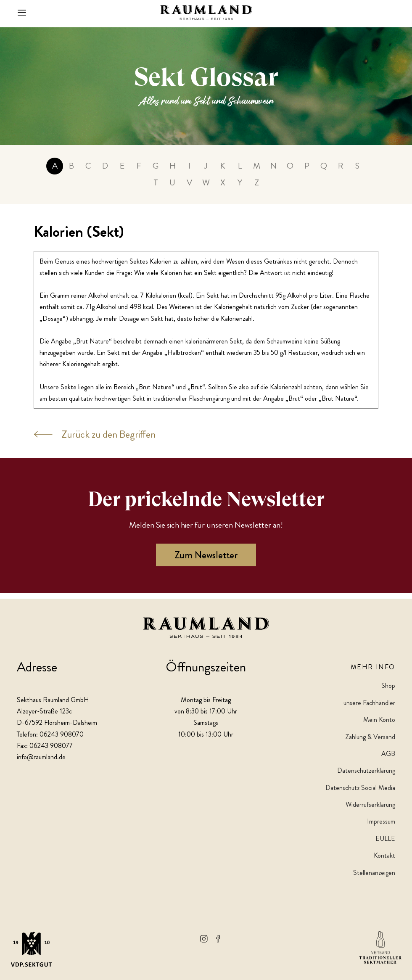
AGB (388, 754)
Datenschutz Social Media (360, 788)
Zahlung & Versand (370, 737)
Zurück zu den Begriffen (95, 441)
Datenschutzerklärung (366, 771)
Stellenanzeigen (374, 873)
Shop (388, 686)
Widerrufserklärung (370, 804)
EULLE (385, 839)
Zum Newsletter (206, 561)
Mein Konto (379, 720)
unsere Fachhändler (369, 703)
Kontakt (384, 855)
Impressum (381, 822)
